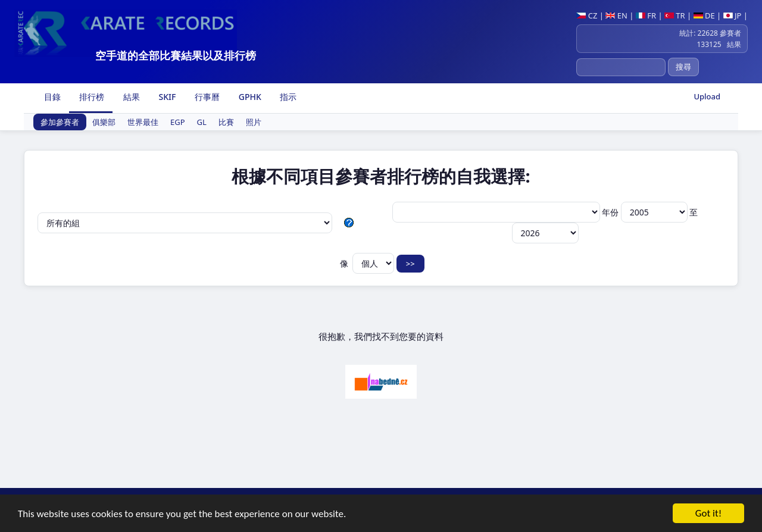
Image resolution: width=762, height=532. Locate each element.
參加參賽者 (60, 122)
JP (733, 15)
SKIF (166, 97)
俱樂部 (104, 122)
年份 (646, 212)
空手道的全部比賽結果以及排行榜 (176, 55)
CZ (587, 15)
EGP (178, 122)
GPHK (249, 97)
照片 (254, 122)
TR (675, 15)
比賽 (226, 122)
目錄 (51, 97)
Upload (707, 96)
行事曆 (206, 97)
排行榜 (91, 97)
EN (616, 15)
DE (704, 15)
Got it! (708, 514)
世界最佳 (143, 122)
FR (646, 15)
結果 (130, 97)
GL (202, 122)
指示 (288, 97)
